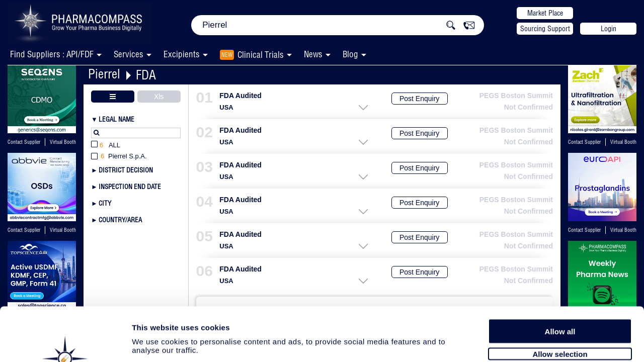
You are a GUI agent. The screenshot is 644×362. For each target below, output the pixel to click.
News (313, 54)
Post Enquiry (419, 99)
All (106, 146)
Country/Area (120, 220)
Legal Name (116, 119)
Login (609, 29)
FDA (146, 75)
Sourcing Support (545, 29)
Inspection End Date (130, 187)
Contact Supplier (24, 142)
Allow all (560, 278)
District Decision (126, 170)
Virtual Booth (63, 142)
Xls (159, 97)
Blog (350, 54)
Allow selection (560, 300)
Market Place (545, 13)
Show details (528, 343)
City (105, 203)
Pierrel (104, 74)
